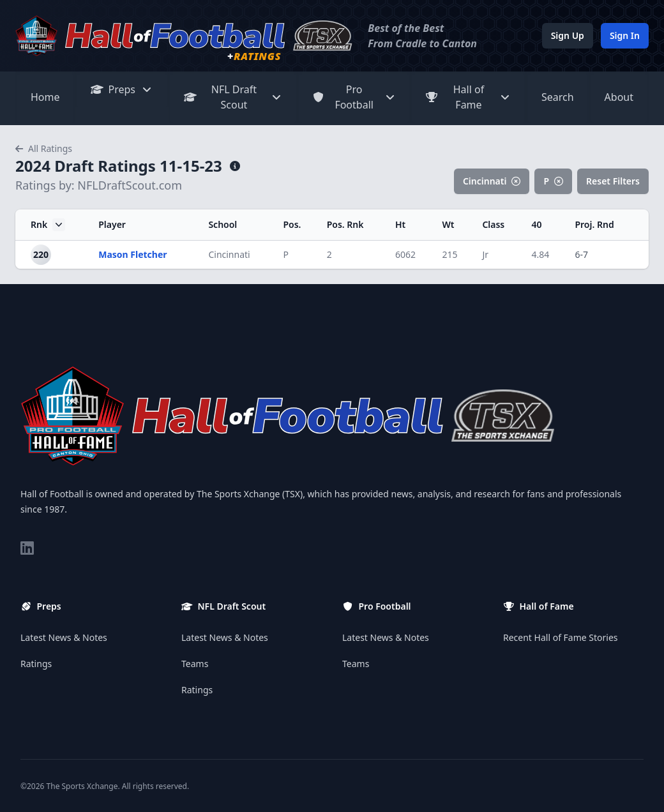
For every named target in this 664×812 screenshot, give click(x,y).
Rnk (48, 225)
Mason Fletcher (132, 254)
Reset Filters (613, 181)
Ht (400, 224)
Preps (122, 89)
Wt (448, 224)
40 (537, 224)
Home (45, 97)
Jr (485, 254)
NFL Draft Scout (233, 97)
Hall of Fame (468, 97)
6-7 (581, 254)
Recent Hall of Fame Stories (561, 637)
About (619, 97)
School (223, 224)
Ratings (36, 664)
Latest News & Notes (64, 637)
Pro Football (354, 97)
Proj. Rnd (594, 224)
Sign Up (568, 35)
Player (112, 224)
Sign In (625, 35)
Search (558, 97)
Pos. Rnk (345, 224)
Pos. (292, 224)
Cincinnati (492, 181)
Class (493, 224)
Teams (195, 664)
